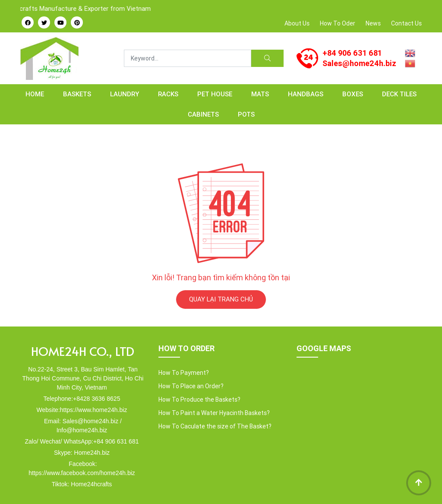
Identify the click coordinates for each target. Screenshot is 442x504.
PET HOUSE (215, 94)
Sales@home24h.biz (359, 63)
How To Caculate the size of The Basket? (215, 426)
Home (35, 94)
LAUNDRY (125, 94)
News (373, 23)
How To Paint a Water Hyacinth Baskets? (214, 413)
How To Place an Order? (191, 386)
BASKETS (77, 94)
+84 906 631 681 (352, 53)
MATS (260, 94)
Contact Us (406, 23)
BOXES (353, 94)
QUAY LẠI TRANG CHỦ (221, 299)
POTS (246, 114)
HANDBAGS (306, 94)
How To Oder (338, 23)
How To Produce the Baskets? (199, 399)
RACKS (168, 94)
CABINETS (203, 114)
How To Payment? (184, 373)
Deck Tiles (399, 94)
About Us (297, 23)
